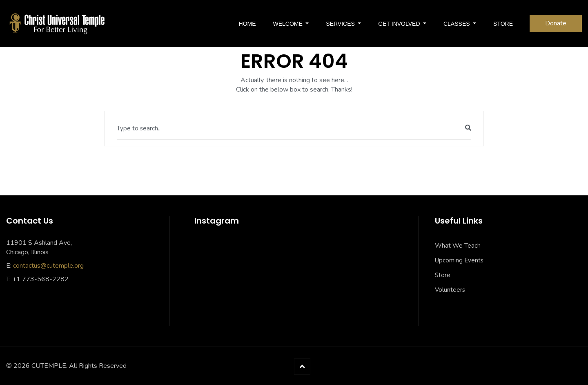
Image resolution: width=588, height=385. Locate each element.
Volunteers (450, 290)
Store (443, 275)
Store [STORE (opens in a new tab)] (503, 24)
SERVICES (341, 24)
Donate (556, 23)
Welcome (289, 24)
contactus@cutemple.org (48, 266)
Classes (457, 24)
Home (247, 24)
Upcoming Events (459, 260)
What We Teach (458, 246)
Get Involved (400, 24)
